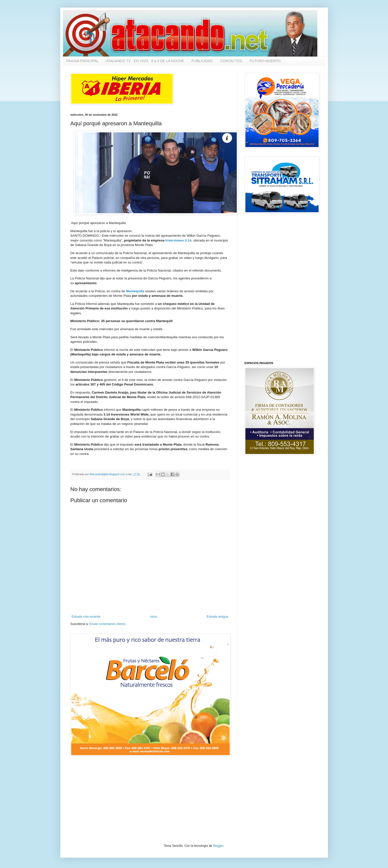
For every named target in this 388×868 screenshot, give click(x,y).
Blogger (218, 846)
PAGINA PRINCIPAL (83, 61)
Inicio (153, 617)
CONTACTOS (231, 61)
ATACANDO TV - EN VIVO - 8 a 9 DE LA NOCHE (145, 61)
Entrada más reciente (86, 617)
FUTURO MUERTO (265, 61)
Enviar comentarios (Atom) (108, 624)
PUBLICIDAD (202, 61)
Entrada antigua (217, 617)
